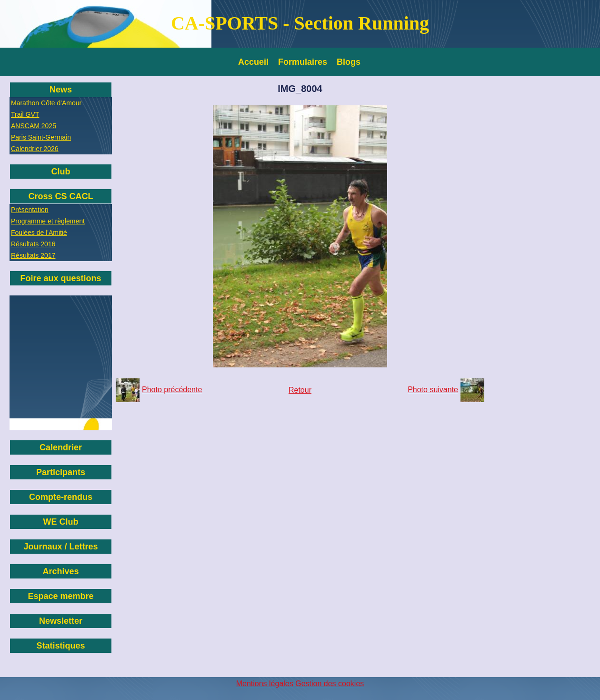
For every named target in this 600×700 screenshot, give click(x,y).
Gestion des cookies (330, 684)
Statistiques (60, 646)
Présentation (30, 210)
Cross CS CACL (60, 196)
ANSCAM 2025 (34, 126)
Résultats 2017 (33, 255)
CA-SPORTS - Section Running (300, 23)
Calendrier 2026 (35, 149)
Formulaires (303, 62)
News (61, 90)
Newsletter (61, 621)
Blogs (349, 62)
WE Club (61, 522)
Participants (61, 472)
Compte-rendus (61, 497)
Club (61, 172)
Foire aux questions (60, 278)
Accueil (253, 62)
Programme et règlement (48, 221)
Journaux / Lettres (60, 547)
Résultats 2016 (33, 244)
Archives (60, 571)
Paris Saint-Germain (41, 137)
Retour (300, 390)
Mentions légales (265, 684)
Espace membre (60, 596)
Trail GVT (25, 114)
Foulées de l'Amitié (39, 233)
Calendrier (61, 447)
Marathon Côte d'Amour (46, 103)
